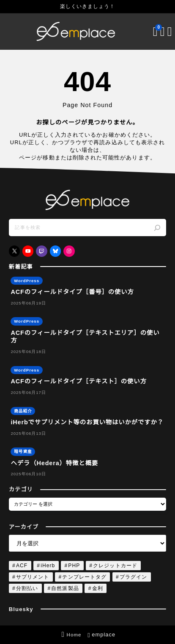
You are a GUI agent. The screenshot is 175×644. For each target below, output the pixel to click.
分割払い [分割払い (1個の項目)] (27, 588)
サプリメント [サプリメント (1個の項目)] (33, 577)
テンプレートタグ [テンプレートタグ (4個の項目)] (84, 577)
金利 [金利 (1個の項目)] (98, 588)
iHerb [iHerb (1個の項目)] (48, 566)
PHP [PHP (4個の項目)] (74, 566)
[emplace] (76, 32)
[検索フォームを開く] (157, 32)
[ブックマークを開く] (149, 32)
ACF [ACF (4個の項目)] (22, 566)
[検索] (157, 228)
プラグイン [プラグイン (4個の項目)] (133, 577)
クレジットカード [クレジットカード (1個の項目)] (115, 566)
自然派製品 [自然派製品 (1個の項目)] (65, 588)
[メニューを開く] (164, 32)
